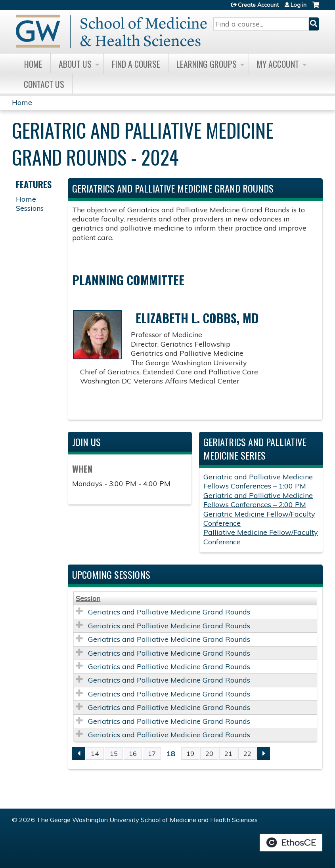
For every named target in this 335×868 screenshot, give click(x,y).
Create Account (258, 5)
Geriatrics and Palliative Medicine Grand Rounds (169, 612)
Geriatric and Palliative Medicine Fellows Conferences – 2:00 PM (258, 500)
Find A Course (136, 64)
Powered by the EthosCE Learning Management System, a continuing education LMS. (291, 843)
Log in (299, 5)
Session (88, 598)
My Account (278, 64)
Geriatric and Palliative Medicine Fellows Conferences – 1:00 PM (258, 481)
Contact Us (44, 84)
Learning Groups (207, 64)
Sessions (30, 208)
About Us (75, 64)
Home (33, 64)
